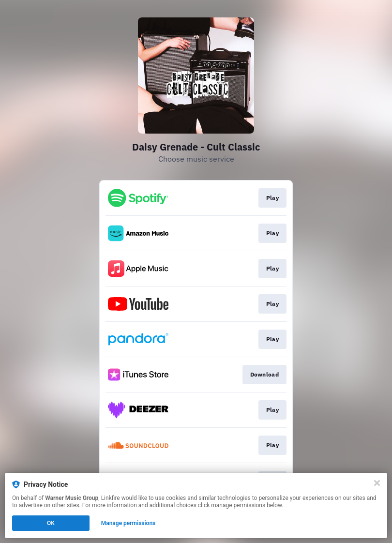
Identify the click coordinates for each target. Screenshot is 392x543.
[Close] (377, 483)
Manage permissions (128, 523)
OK (51, 523)
